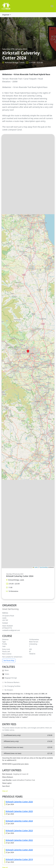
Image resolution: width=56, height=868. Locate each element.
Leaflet (35, 567)
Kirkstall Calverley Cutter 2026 (19, 802)
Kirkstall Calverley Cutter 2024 (19, 821)
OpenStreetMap (44, 567)
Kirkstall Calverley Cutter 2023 (19, 831)
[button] (28, 351)
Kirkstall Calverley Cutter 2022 (19, 840)
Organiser (6, 15)
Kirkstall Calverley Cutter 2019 (19, 859)
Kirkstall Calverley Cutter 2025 (19, 811)
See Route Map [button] (9, 660)
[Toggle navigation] (52, 6)
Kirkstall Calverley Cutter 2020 (19, 850)
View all (5, 791)
